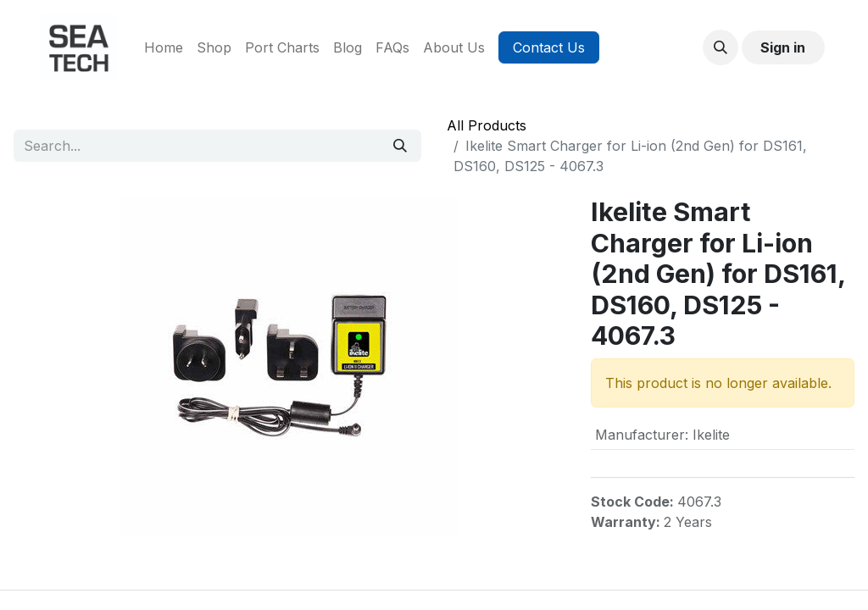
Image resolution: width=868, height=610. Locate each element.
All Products (487, 125)
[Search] (400, 146)
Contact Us (549, 47)
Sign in (783, 47)
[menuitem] (164, 47)
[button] (721, 47)
